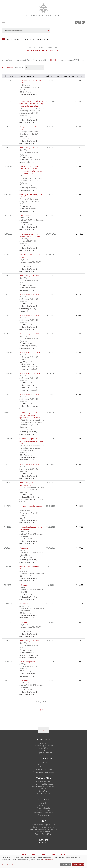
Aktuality (44, 803)
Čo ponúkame (44, 815)
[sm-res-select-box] (26, 31)
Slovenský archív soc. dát (44, 827)
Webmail (44, 843)
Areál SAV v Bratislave (44, 813)
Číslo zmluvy (11, 76)
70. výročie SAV (44, 810)
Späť (42, 710)
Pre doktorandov (43, 782)
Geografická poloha (43, 753)
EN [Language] (83, 22)
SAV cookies (47, 860)
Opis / (22, 76)
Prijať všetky (78, 864)
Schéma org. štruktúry (44, 746)
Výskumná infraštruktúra (43, 772)
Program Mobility (43, 793)
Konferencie (43, 765)
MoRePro (43, 789)
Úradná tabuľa (44, 808)
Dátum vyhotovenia (57, 76)
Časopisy (44, 767)
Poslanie (44, 743)
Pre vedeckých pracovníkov (43, 786)
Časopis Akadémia (43, 832)
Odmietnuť (66, 864)
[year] (34, 67)
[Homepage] (44, 8)
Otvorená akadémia (43, 834)
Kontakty (43, 750)
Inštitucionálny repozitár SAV (43, 825)
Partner (30, 76)
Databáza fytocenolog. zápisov (43, 829)
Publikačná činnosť (43, 770)
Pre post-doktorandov (43, 784)
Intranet (44, 840)
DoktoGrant (44, 791)
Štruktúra (44, 748)
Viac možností (8, 864)
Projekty (43, 763)
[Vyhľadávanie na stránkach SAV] (76, 22)
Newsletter (43, 806)
